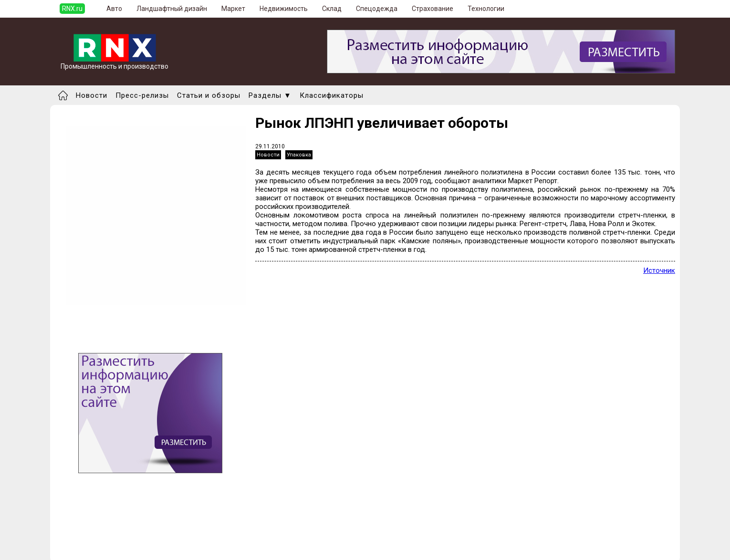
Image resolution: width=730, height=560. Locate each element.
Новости (92, 95)
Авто (114, 9)
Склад (332, 9)
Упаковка (299, 155)
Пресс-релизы (142, 95)
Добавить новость (120, 531)
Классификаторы (332, 95)
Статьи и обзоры (209, 95)
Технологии (486, 9)
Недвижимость (284, 9)
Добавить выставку (122, 540)
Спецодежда (377, 9)
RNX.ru (72, 9)
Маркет (233, 9)
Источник (659, 270)
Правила (104, 549)
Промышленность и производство (115, 63)
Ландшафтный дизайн (172, 9)
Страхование (433, 9)
